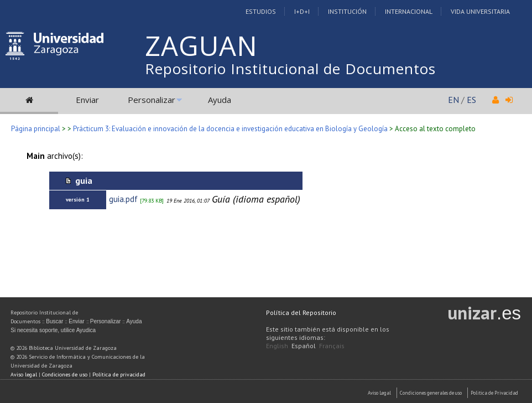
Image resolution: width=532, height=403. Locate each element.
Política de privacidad (119, 374)
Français (332, 346)
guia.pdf (123, 199)
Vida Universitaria (480, 11)
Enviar (87, 100)
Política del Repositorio (301, 312)
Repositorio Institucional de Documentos (290, 69)
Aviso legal (24, 374)
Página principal (36, 129)
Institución (347, 11)
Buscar (54, 321)
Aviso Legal (379, 393)
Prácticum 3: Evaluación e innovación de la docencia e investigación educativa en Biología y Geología (230, 129)
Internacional (409, 11)
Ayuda (220, 100)
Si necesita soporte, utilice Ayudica (53, 330)
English (277, 346)
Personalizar (152, 100)
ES (471, 100)
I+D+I (302, 11)
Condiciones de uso (65, 374)
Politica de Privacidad (494, 393)
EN (453, 100)
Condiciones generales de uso (431, 393)
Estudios (261, 11)
